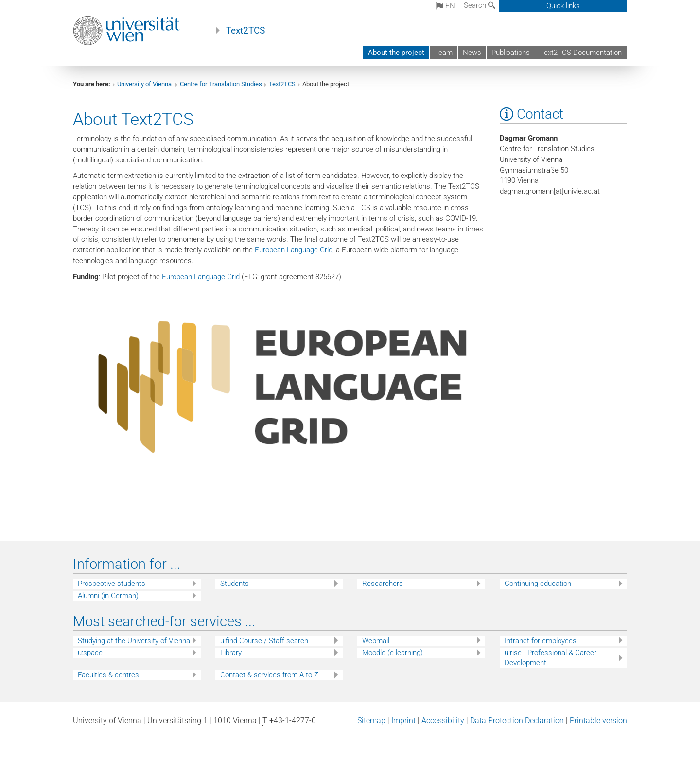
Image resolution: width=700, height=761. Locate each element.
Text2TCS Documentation (581, 53)
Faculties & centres (108, 675)
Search (480, 5)
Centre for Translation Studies (221, 84)
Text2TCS (245, 31)
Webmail (376, 641)
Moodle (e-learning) (393, 653)
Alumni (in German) (108, 596)
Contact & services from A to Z (269, 675)
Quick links (563, 6)
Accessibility (443, 720)
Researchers (383, 584)
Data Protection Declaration (517, 720)
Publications (511, 53)
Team (444, 53)
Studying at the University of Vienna (134, 641)
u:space (90, 653)
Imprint (403, 720)
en (446, 6)
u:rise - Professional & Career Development (551, 658)
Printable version (598, 720)
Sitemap (371, 720)
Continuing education (538, 584)
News (472, 53)
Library (231, 653)
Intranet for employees (541, 641)
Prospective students (112, 584)
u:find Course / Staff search (264, 641)
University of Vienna (145, 84)
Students (235, 584)
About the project (396, 53)
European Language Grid (294, 250)
